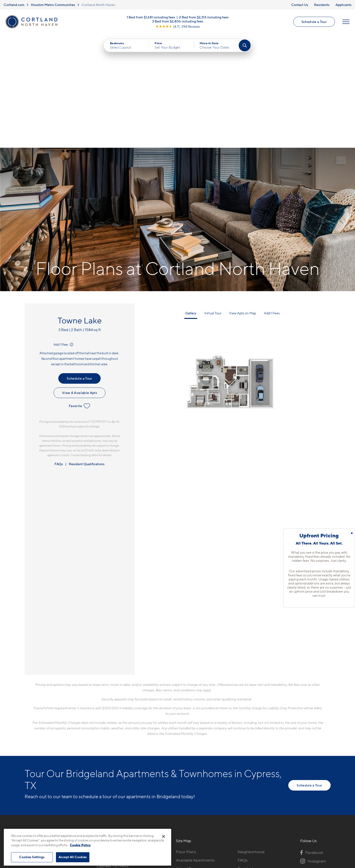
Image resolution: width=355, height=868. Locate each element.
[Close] (164, 836)
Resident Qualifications (87, 350)
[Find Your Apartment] (245, 45)
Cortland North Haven (98, 5)
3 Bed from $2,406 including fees (178, 21)
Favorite (79, 292)
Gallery (191, 199)
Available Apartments (195, 746)
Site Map (199, 827)
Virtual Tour (213, 199)
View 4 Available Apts (79, 279)
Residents (322, 5)
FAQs (59, 350)
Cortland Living (190, 780)
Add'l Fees (64, 231)
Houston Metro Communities (53, 5)
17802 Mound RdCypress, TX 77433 (112, 749)
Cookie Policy (80, 845)
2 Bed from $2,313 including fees (204, 17)
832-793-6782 (109, 738)
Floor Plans (186, 738)
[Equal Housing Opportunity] (99, 764)
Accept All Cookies (73, 857)
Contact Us (300, 5)
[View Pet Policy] (136, 764)
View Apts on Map (243, 199)
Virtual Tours (187, 755)
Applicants (343, 5)
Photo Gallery (188, 763)
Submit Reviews (176, 827)
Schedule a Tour (314, 22)
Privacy (155, 827)
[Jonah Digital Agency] (319, 824)
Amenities (185, 771)
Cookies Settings (32, 857)
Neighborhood (251, 738)
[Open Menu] (346, 22)
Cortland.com (14, 5)
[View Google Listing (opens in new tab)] (178, 26)
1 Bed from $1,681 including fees (151, 17)
